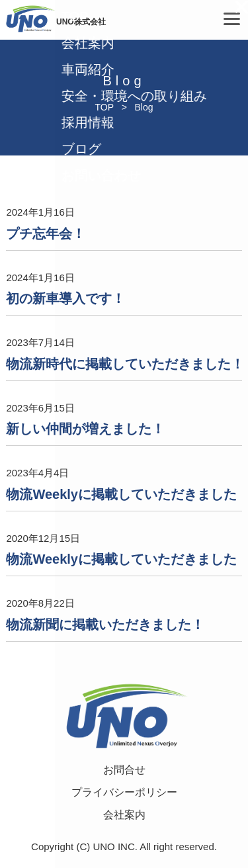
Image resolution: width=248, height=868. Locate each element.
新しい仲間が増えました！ (85, 429)
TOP (104, 107)
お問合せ (124, 770)
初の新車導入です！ (65, 298)
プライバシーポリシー (124, 792)
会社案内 (124, 815)
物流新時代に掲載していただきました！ (125, 364)
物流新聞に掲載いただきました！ (105, 625)
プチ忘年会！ (46, 234)
